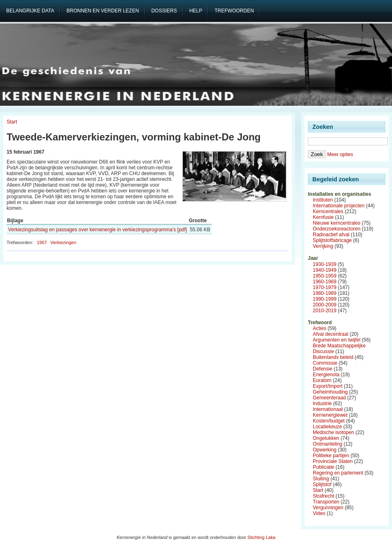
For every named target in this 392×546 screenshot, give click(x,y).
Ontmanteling (327, 444)
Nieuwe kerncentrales (337, 223)
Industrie (322, 404)
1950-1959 (325, 276)
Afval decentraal (331, 334)
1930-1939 (325, 264)
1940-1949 (325, 270)
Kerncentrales (328, 211)
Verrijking (323, 246)
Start (12, 122)
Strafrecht (324, 496)
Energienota (326, 375)
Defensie (322, 369)
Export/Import (328, 386)
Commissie (325, 363)
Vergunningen (328, 508)
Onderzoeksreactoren (337, 229)
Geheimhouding (330, 392)
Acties (320, 328)
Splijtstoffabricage (332, 240)
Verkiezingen (63, 242)
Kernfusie (323, 217)
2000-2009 (325, 305)
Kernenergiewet (330, 415)
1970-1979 (325, 287)
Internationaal (328, 409)
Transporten (326, 502)
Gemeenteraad (329, 398)
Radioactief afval (331, 235)
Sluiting (321, 479)
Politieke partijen (331, 456)
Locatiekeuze (327, 427)
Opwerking (325, 450)
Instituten (323, 200)
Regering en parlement (338, 473)
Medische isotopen (333, 432)
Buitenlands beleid (333, 357)
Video (319, 513)
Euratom (322, 380)
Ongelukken (326, 438)
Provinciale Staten (333, 461)
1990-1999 (325, 299)
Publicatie (324, 467)
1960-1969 (325, 282)
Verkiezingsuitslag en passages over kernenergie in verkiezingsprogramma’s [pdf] (98, 230)
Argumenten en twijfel (337, 340)
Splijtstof (322, 484)
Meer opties (340, 154)
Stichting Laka (262, 537)
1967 (42, 242)
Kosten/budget (329, 421)
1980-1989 (325, 293)
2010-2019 (325, 311)
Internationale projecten (339, 206)
